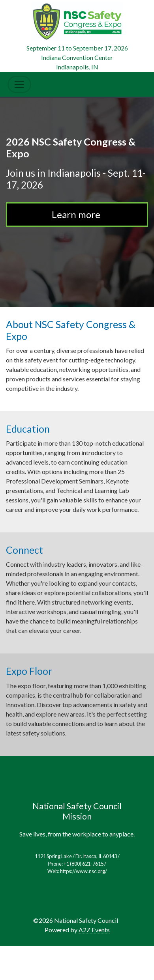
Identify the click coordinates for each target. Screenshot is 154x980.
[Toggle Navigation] (19, 84)
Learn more (77, 214)
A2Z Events (94, 930)
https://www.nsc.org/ (84, 871)
